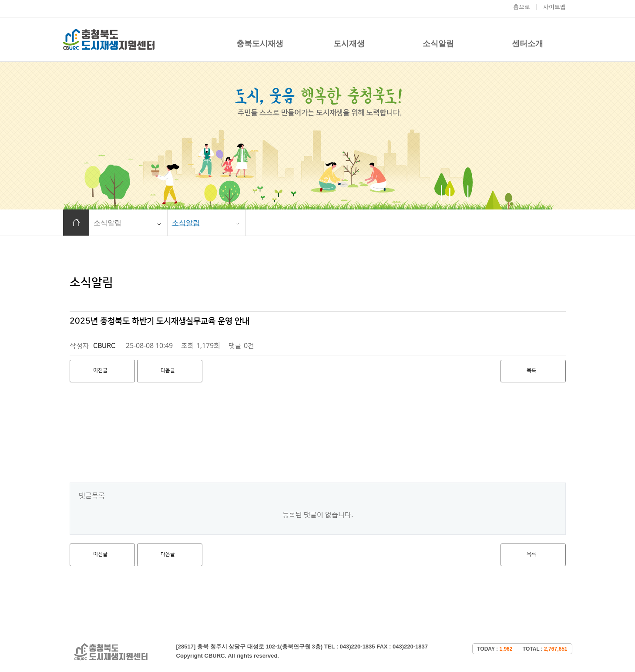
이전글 (100, 370)
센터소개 (527, 44)
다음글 (168, 370)
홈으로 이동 (76, 223)
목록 (531, 370)
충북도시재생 (260, 44)
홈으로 (522, 7)
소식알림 (438, 44)
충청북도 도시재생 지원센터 (109, 39)
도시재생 (349, 44)
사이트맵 (554, 7)
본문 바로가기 (0, 0)
